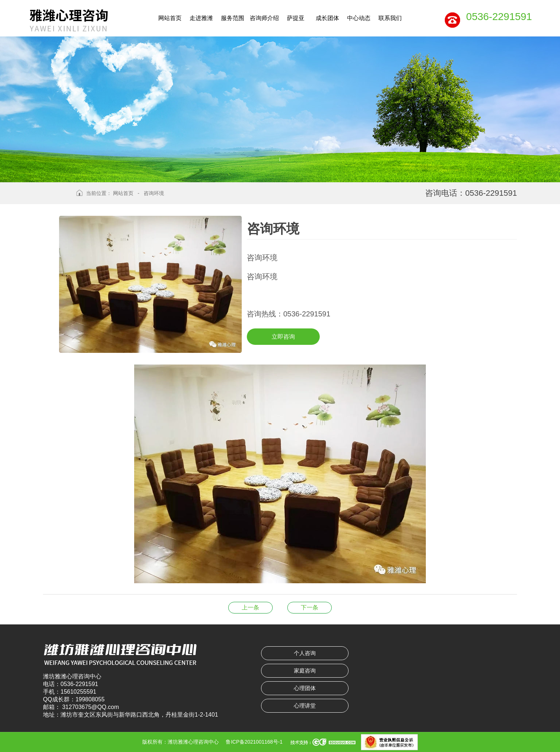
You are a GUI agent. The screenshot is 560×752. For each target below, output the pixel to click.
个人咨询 (305, 653)
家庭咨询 (305, 671)
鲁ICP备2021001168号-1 (254, 742)
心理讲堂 (305, 706)
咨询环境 (154, 193)
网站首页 (123, 193)
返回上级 (57, 199)
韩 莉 (310, 607)
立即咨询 (283, 337)
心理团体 (305, 688)
